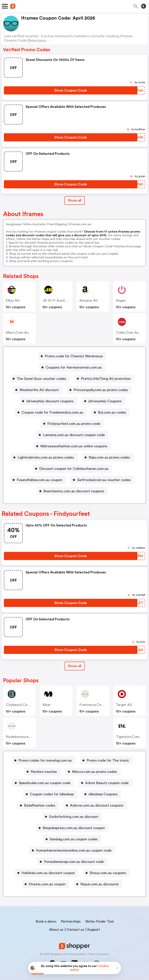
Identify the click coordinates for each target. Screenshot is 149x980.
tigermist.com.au (130, 737)
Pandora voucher (44, 772)
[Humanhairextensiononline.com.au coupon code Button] (72, 850)
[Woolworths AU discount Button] (38, 390)
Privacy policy (77, 954)
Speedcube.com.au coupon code (45, 783)
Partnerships (71, 921)
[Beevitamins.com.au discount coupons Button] (72, 491)
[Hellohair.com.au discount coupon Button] (47, 873)
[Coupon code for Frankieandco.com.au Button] (51, 412)
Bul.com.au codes (112, 412)
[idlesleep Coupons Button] (101, 794)
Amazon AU (89, 300)
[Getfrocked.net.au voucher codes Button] (102, 480)
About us (56, 930)
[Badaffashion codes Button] (38, 805)
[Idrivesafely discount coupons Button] (48, 401)
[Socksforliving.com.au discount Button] (72, 817)
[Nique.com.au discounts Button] (98, 884)
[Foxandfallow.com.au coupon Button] (38, 480)
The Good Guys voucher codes (41, 379)
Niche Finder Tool (99, 921)
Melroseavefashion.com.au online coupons (74, 446)
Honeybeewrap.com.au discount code (74, 862)
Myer (47, 705)
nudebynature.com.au (24, 737)
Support (94, 930)
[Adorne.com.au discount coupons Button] (95, 805)
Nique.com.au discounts (100, 884)
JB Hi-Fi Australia (56, 300)
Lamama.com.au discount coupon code (74, 435)
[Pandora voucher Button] (42, 772)
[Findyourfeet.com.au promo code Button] (72, 424)
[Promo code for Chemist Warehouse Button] (72, 356)
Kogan (121, 300)
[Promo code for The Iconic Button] (106, 760)
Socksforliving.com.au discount (74, 817)
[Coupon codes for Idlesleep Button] (50, 794)
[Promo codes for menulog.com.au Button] (44, 760)
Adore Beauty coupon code (107, 783)
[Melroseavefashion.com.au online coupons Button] (72, 446)
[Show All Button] (75, 666)
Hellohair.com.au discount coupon (48, 873)
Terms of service (98, 954)
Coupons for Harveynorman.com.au (74, 367)
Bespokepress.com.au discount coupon (74, 828)
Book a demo (46, 921)
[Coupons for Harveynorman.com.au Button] (72, 367)
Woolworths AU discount (39, 390)
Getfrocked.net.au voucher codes (104, 480)
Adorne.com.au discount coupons (97, 805)
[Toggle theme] (144, 6)
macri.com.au (17, 332)
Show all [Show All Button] (75, 200)
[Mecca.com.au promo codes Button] (93, 772)
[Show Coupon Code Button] (71, 90)
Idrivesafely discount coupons (50, 401)
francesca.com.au (94, 705)
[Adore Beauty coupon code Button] (105, 783)
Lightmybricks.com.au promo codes (46, 457)
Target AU (124, 705)
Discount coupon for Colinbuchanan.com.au (74, 469)
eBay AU (13, 300)
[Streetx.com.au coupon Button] (46, 884)
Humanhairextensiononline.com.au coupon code (74, 850)
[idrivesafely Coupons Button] (103, 401)
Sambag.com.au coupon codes (74, 839)
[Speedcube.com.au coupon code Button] (43, 783)
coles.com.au (127, 332)
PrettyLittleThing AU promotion (106, 379)
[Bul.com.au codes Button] (110, 412)
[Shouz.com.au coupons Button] (106, 873)
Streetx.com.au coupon (47, 884)
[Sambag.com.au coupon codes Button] (72, 839)
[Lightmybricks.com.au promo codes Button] (44, 457)
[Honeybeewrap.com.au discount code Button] (72, 862)
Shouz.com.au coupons (108, 873)
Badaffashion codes (40, 805)
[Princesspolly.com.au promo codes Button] (99, 390)
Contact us (75, 930)
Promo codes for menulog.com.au (45, 760)
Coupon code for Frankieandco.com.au (52, 412)
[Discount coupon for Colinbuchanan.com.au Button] (72, 469)
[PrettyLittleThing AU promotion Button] (104, 379)
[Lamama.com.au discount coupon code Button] (72, 435)
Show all (75, 666)
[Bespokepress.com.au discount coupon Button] (72, 828)
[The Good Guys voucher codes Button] (40, 379)
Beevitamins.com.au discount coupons (74, 491)
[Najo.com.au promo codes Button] (108, 457)
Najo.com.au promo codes (109, 457)
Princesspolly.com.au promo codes (101, 390)
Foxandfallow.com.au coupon (39, 480)
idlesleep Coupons (103, 794)
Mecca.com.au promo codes (94, 772)
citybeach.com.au (21, 705)
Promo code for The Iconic (108, 760)
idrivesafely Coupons (105, 401)
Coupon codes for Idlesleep (52, 794)
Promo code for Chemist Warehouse (74, 356)
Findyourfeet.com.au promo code (74, 424)
